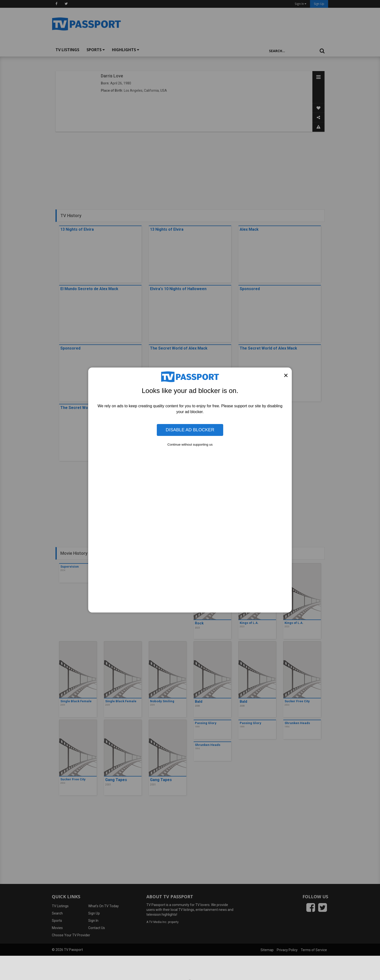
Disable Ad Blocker (190, 430)
